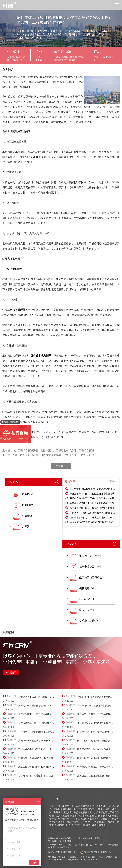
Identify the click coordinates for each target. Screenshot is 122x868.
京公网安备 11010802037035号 (96, 852)
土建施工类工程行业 (91, 556)
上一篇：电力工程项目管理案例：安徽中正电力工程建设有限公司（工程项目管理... (49, 450)
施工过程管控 (14, 269)
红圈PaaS (28, 494)
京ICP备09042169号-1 (65, 852)
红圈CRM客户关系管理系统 (88, 838)
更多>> (113, 481)
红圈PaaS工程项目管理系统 (60, 838)
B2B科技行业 (87, 599)
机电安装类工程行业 (91, 567)
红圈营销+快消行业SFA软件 (60, 841)
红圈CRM (27, 505)
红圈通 (26, 527)
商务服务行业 (87, 610)
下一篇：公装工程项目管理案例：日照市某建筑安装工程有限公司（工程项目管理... (49, 455)
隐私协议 (52, 857)
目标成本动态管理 (41, 356)
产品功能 (72, 857)
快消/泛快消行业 (88, 621)
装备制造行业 (87, 588)
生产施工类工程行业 (91, 577)
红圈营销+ (28, 516)
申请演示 (61, 466)
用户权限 (62, 857)
